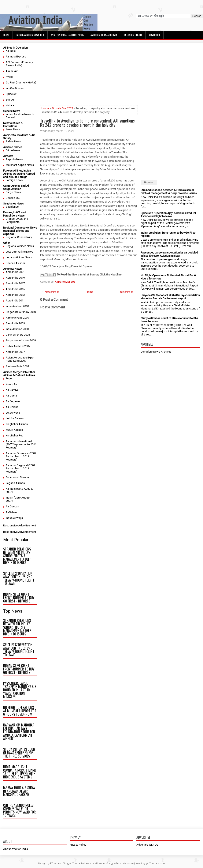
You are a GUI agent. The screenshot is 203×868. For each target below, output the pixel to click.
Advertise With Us (147, 845)
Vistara (10, 105)
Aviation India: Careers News (67, 35)
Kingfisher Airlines (17, 424)
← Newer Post (50, 292)
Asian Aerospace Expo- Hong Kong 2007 (20, 359)
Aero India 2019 (15, 278)
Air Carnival (12, 390)
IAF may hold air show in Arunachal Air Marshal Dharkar (19, 791)
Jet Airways (13, 413)
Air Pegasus (13, 401)
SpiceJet (11, 94)
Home (6, 35)
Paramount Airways (17, 477)
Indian (9, 498)
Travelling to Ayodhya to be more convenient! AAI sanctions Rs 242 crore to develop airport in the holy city (87, 123)
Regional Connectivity (19, 237)
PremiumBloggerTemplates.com (115, 863)
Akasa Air (12, 71)
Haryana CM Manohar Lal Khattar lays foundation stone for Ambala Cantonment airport (19, 732)
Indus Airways (14, 518)
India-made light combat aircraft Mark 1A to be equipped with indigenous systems (20, 772)
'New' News (13, 129)
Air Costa (11, 396)
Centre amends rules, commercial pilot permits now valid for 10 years (19, 810)
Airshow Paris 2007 (17, 366)
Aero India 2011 (15, 300)
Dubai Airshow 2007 (18, 346)
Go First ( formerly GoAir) (21, 82)
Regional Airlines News (20, 246)
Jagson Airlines (15, 483)
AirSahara (12, 512)
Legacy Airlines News (19, 257)
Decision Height (133, 35)
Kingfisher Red (15, 435)
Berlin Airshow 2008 (18, 335)
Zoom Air (11, 384)
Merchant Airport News (20, 165)
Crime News (13, 150)
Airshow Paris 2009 (17, 318)
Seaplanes (12, 207)
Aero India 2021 (15, 272)
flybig (9, 77)
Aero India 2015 (15, 289)
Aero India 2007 (15, 352)
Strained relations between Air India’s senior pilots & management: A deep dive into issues (17, 556)
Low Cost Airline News (19, 252)
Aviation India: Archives (104, 35)
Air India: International (19, 441)
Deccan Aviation (16, 263)
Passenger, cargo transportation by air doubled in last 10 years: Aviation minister (20, 690)
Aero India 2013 (15, 295)
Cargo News (13, 192)
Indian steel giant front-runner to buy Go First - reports (19, 598)
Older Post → (128, 292)
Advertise (155, 35)
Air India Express (16, 57)
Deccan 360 (13, 198)
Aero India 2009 (15, 323)
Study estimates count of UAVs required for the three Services (20, 753)
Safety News (13, 141)
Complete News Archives (156, 352)
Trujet (9, 378)
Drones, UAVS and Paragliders (17, 220)
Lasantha (89, 863)
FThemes (56, 863)
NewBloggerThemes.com (150, 863)
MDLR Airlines (14, 430)
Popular (149, 183)
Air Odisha (12, 407)
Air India (11, 51)
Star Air (10, 100)
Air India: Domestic (17, 453)
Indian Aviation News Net (30, 35)
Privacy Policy (78, 845)
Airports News (14, 159)
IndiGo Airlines (15, 88)
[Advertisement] (89, 76)
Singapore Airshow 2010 (21, 312)
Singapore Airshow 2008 (21, 340)
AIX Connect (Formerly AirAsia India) (19, 64)
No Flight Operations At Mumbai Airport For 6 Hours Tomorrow (20, 711)
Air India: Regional (17, 465)
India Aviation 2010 (17, 306)
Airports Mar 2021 (62, 108)
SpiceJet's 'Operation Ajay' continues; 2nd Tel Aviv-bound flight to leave (19, 578)
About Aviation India (16, 849)
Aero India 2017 (15, 283)
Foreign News (14, 180)
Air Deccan (12, 506)
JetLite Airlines (15, 418)
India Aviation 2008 (17, 329)
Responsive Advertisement (20, 525)
